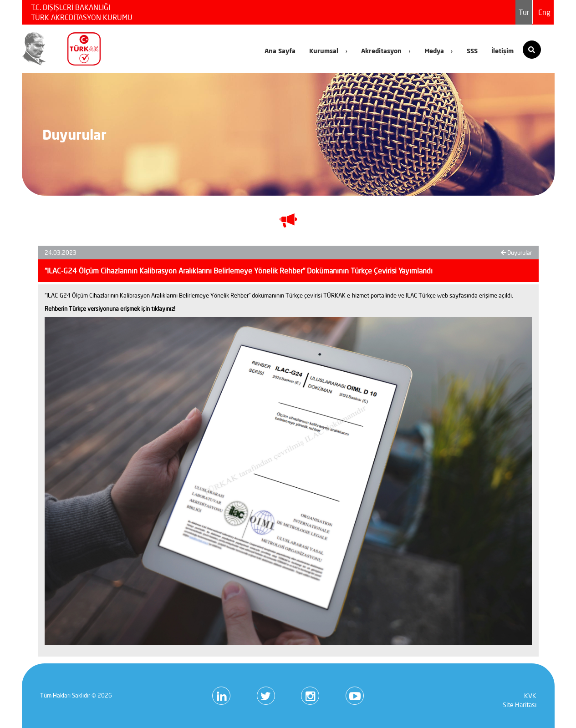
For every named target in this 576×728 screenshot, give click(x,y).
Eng (544, 12)
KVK (530, 696)
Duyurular (516, 253)
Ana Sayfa (280, 51)
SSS (472, 51)
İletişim (502, 51)
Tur (524, 12)
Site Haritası (520, 705)
